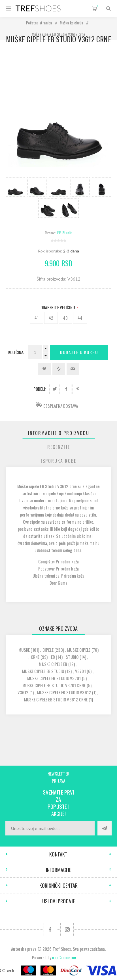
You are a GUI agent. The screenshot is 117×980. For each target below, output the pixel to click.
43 (65, 318)
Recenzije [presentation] (59, 447)
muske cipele (79, 650)
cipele (48, 650)
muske (24, 650)
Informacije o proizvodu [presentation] (59, 433)
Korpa (98, 6)
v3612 (23, 692)
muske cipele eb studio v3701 (54, 678)
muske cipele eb (53, 664)
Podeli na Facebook (66, 389)
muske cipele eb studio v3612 (64, 692)
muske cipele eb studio (43, 671)
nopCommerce (64, 957)
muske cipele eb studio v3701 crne (54, 685)
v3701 (80, 671)
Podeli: (40, 389)
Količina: (16, 352)
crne (35, 657)
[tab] (59, 433)
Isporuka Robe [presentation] (58, 461)
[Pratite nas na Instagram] (67, 930)
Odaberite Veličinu (58, 307)
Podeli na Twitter (55, 389)
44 (80, 318)
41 (37, 318)
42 (51, 318)
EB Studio (65, 232)
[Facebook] (50, 930)
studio (72, 657)
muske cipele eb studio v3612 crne (56, 699)
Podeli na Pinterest (78, 389)
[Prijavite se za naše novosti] (50, 828)
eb (53, 657)
